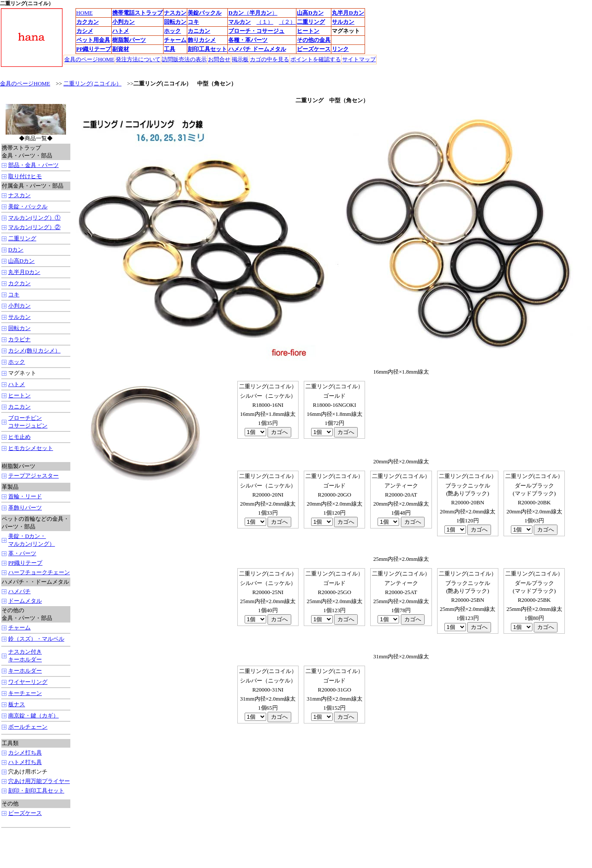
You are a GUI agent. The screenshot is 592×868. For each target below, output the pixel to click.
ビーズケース (25, 813)
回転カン (19, 328)
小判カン (19, 306)
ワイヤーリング (28, 682)
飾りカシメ (202, 40)
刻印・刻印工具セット (36, 791)
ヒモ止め (19, 437)
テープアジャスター (33, 476)
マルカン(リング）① (34, 218)
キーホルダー (25, 671)
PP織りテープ (25, 563)
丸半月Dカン (348, 13)
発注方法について (138, 59)
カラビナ (19, 339)
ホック (17, 362)
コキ (14, 294)
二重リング (22, 238)
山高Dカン (21, 261)
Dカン (236, 13)
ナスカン (19, 195)
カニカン (199, 31)
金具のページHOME (89, 59)
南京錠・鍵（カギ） (33, 715)
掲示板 (240, 59)
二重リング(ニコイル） (92, 83)
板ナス (17, 704)
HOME (85, 13)
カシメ (85, 31)
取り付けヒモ (25, 176)
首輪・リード (25, 496)
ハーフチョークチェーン (39, 572)
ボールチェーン (28, 727)
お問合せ (219, 59)
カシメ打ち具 (25, 753)
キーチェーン (25, 693)
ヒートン (19, 395)
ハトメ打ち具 (25, 762)
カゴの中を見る (269, 59)
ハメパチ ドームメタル (257, 49)
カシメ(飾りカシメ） (34, 351)
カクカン (19, 283)
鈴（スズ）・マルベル (36, 639)
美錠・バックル (28, 206)
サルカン (19, 317)
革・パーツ (22, 553)
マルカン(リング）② (34, 227)
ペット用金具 (93, 40)
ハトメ (121, 31)
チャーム (175, 40)
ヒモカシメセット (31, 448)
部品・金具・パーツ (33, 165)
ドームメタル (25, 601)
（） (261, 13)
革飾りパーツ (25, 508)
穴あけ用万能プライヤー (39, 781)
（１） (265, 22)
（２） (287, 22)
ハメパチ (19, 591)
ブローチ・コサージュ (256, 31)
